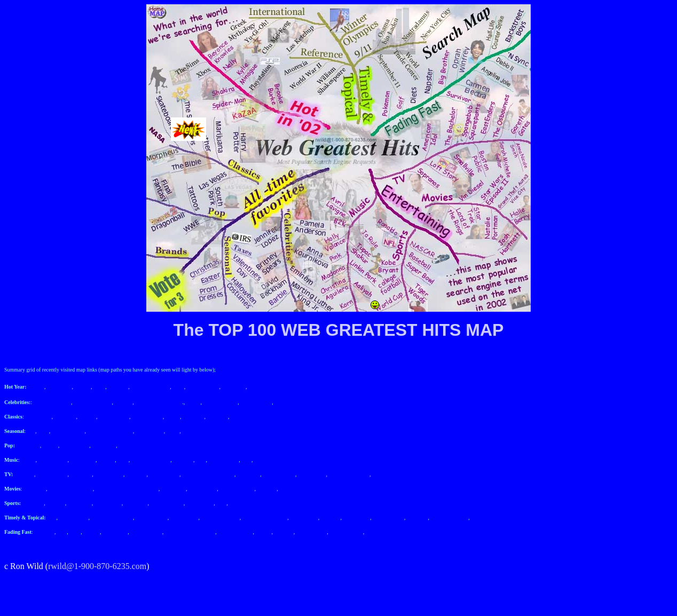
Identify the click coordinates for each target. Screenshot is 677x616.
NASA (173, 417)
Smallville (135, 474)
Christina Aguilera (151, 460)
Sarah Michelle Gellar (396, 474)
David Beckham (220, 402)
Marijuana (65, 417)
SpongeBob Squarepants (208, 474)
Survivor (375, 532)
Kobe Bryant (200, 503)
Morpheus (194, 417)
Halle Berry (174, 489)
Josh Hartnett (203, 489)
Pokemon (44, 532)
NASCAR (33, 503)
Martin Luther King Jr (159, 402)
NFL (221, 503)
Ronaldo (238, 503)
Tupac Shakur (53, 460)
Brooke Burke (263, 387)
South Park (28, 445)
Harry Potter (38, 417)
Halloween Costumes (110, 431)
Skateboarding (147, 417)
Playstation (234, 387)
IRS (32, 431)
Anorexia (330, 518)
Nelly (178, 387)
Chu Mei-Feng (388, 518)
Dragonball (104, 445)
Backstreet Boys (235, 532)
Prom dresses (150, 431)
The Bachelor (109, 474)
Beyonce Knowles (150, 387)
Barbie (194, 402)
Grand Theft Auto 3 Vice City (127, 489)
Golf (62, 532)
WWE (125, 445)
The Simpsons (114, 417)
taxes (44, 431)
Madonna (183, 460)
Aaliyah (106, 460)
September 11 (74, 518)
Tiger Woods (108, 503)
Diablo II (284, 532)
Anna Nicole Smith (349, 474)
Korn (123, 460)
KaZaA (37, 387)
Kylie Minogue (202, 387)
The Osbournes (279, 474)
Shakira (82, 387)
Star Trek (267, 489)
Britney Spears (256, 402)
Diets (75, 532)
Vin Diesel (35, 489)
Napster (92, 532)
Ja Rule (28, 460)
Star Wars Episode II (71, 489)
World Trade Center (112, 518)
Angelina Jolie (311, 532)
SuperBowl (80, 503)
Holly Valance (223, 460)
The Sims (118, 387)
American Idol (52, 474)
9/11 (52, 518)
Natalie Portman (237, 489)
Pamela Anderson (52, 402)
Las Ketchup (356, 518)
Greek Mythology (450, 518)
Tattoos (50, 445)
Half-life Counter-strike (190, 532)
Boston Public (164, 474)
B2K (246, 460)
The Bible (217, 417)
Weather (87, 417)
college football (167, 503)
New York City (152, 518)
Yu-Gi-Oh (418, 518)
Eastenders (249, 474)
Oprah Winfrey (146, 532)
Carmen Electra (346, 532)
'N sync (264, 532)
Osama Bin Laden (220, 518)
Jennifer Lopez (290, 402)
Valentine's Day (68, 431)
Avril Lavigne (269, 460)
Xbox (99, 387)
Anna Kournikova (92, 402)
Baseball (56, 503)
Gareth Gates (312, 474)
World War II (304, 518)
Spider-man (59, 387)
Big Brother (115, 532)
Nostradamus (184, 518)
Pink (201, 460)
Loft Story (81, 474)
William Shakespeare (265, 518)
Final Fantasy (75, 445)
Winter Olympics (489, 518)
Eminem (123, 402)
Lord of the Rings (298, 489)
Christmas (193, 431)
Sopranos (24, 474)
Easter (173, 431)
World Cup (136, 503)
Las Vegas (242, 417)
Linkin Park (83, 460)
